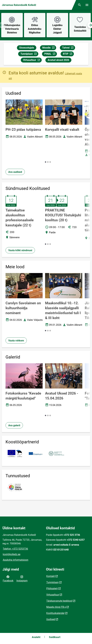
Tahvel (69, 48)
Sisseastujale (27, 48)
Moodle (49, 48)
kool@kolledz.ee (12, 554)
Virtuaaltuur (32, 60)
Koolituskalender (55, 613)
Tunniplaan (29, 54)
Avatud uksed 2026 (58, 60)
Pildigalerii (52, 588)
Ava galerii (14, 425)
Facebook (8, 578)
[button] (46, 162)
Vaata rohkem (16, 341)
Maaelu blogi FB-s (56, 607)
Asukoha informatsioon (16, 560)
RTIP (68, 54)
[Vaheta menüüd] (87, 5)
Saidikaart (55, 637)
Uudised (51, 619)
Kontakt (51, 576)
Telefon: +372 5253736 (15, 549)
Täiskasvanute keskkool (59, 601)
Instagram (22, 578)
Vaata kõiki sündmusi (20, 250)
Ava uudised (15, 172)
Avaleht (36, 637)
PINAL (51, 54)
